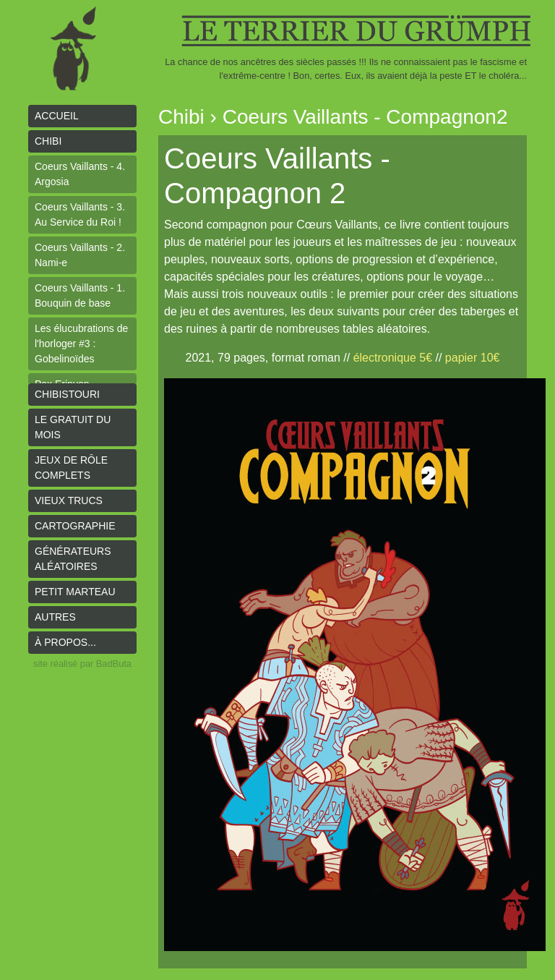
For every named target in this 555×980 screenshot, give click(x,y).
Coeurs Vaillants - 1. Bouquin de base (80, 295)
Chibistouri (67, 394)
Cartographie (75, 526)
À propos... (65, 642)
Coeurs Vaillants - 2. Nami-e (80, 255)
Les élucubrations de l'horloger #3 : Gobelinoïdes (81, 344)
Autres (55, 617)
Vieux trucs (69, 500)
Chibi (48, 141)
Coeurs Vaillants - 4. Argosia (80, 174)
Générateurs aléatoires (73, 559)
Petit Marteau (75, 592)
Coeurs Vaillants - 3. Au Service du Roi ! (80, 214)
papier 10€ (473, 358)
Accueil (57, 116)
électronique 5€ (393, 358)
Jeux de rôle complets (71, 468)
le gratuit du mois (73, 427)
